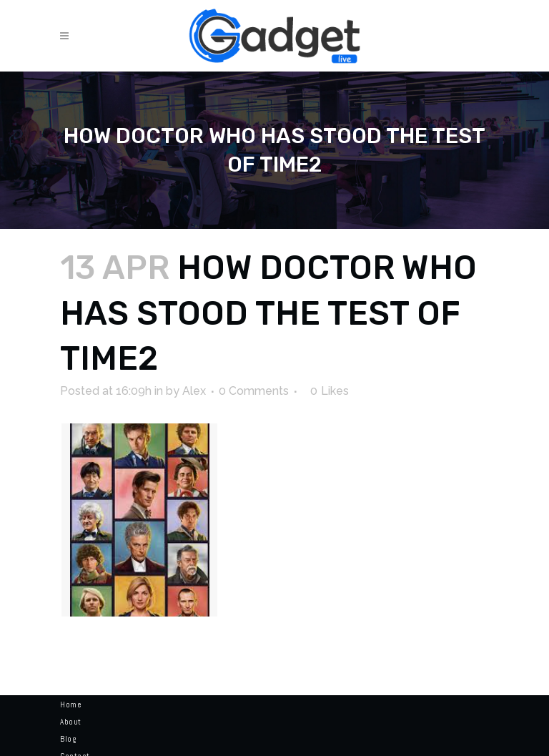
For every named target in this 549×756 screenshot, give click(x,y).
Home (71, 705)
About (71, 722)
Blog (68, 739)
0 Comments (254, 391)
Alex (194, 391)
